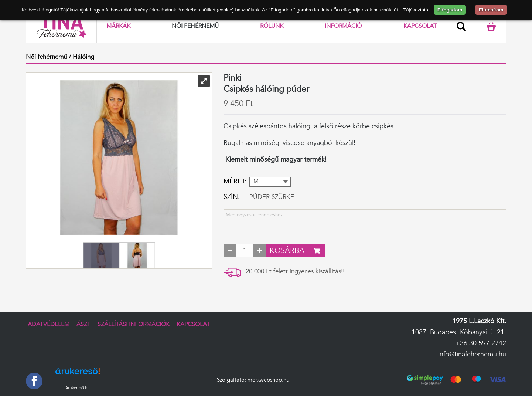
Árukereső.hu (77, 388)
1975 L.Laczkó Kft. (479, 321)
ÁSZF (83, 324)
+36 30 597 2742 (481, 343)
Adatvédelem (49, 324)
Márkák (118, 26)
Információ (343, 26)
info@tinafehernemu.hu (472, 354)
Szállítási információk (134, 324)
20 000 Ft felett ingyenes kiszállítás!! (295, 271)
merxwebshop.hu (268, 380)
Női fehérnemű (195, 26)
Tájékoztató (416, 10)
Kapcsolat (420, 26)
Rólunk (272, 26)
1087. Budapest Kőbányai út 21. (459, 332)
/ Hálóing (81, 57)
